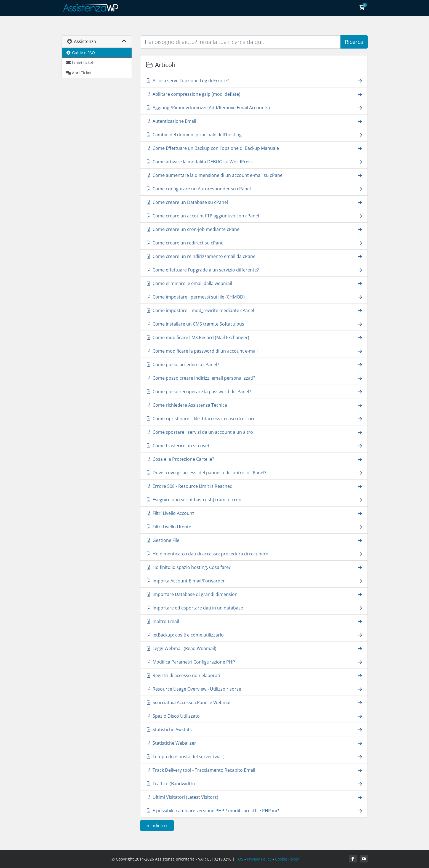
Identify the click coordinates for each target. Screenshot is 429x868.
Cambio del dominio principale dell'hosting (254, 135)
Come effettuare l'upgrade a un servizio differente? (254, 270)
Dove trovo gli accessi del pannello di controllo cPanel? (254, 472)
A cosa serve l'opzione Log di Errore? (254, 80)
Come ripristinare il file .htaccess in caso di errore (254, 418)
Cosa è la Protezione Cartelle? (254, 459)
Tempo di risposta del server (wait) (254, 756)
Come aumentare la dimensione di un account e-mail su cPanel (254, 175)
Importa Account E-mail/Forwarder (254, 581)
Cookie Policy (287, 859)
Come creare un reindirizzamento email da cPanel (254, 256)
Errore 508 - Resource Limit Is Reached (254, 486)
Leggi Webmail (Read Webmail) (254, 648)
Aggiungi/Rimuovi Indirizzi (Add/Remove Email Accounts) (254, 107)
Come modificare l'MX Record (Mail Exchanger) (254, 337)
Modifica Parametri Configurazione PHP (254, 662)
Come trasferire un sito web (254, 445)
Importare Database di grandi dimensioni (254, 594)
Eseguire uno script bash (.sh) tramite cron (254, 500)
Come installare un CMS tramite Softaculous (254, 324)
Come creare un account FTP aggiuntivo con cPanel (254, 216)
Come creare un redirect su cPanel (254, 243)
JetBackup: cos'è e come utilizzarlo (254, 635)
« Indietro (157, 826)
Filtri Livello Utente (254, 527)
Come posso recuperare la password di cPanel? (254, 391)
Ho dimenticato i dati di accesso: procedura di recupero (254, 554)
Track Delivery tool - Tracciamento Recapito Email (254, 770)
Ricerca (354, 42)
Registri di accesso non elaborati (254, 675)
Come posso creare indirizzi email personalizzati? (254, 378)
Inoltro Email (254, 621)
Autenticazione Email (254, 121)
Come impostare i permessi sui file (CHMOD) (254, 297)
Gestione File (254, 540)
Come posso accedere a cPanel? (254, 364)
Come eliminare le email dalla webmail (254, 283)
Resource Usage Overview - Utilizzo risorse (254, 689)
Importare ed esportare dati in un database (254, 608)
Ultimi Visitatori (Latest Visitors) (254, 797)
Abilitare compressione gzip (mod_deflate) (254, 94)
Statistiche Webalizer (254, 743)
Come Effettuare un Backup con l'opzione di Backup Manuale (254, 148)
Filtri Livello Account (254, 513)
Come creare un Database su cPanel (254, 202)
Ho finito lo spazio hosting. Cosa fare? (254, 567)
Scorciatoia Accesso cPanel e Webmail (254, 702)
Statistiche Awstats (254, 729)
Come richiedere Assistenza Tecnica (254, 405)
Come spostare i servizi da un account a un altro (254, 432)
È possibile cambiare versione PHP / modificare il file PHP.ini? (254, 810)
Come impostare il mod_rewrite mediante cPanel (254, 310)
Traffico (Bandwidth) (254, 783)
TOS (240, 859)
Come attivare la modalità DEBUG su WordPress (254, 162)
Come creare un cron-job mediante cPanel (254, 229)
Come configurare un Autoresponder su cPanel (254, 189)
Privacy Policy (259, 859)
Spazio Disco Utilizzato (254, 716)
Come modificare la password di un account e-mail (254, 351)
